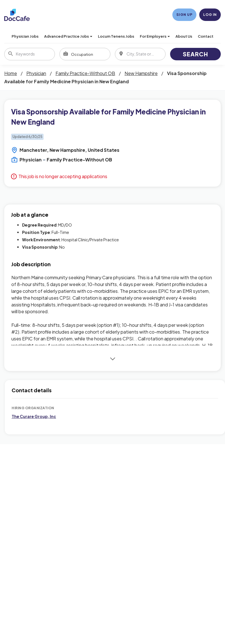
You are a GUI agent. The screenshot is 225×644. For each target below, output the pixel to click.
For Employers (155, 36)
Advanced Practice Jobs (68, 36)
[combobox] (85, 54)
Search (195, 54)
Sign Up (184, 15)
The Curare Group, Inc (34, 416)
